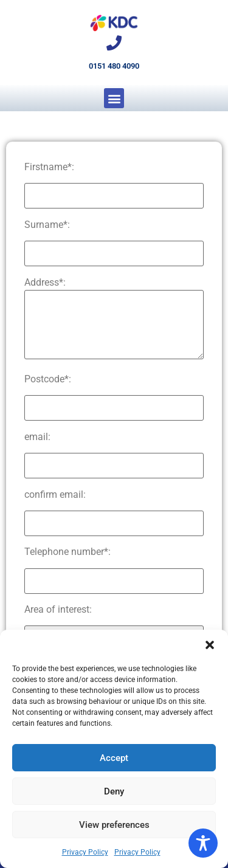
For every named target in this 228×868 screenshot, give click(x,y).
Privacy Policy (85, 852)
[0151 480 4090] (114, 43)
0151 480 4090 (114, 66)
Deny (114, 791)
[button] (210, 645)
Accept (114, 758)
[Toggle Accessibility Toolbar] (203, 843)
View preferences (114, 825)
